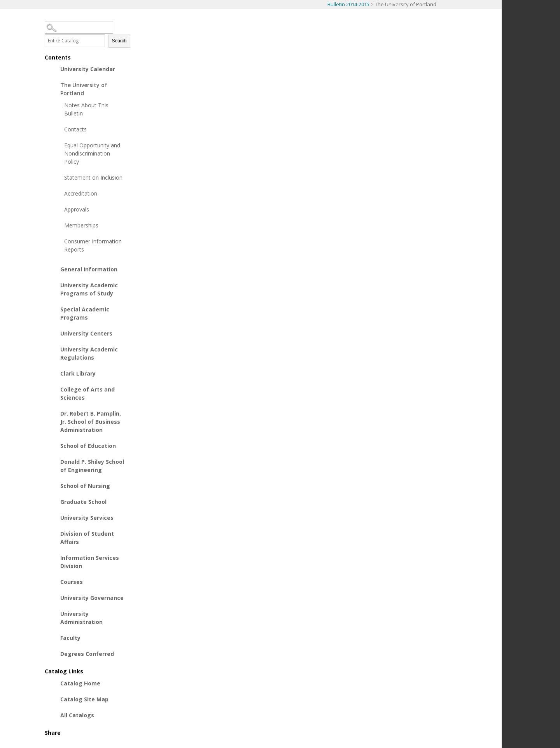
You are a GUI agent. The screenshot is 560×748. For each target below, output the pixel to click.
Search (119, 41)
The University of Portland (84, 89)
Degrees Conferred (87, 654)
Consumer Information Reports (93, 245)
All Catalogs (77, 715)
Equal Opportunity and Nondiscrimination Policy (92, 153)
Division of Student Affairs (87, 538)
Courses (72, 582)
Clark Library (78, 373)
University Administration (81, 618)
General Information (89, 269)
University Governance (92, 598)
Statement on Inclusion (93, 177)
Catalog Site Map (84, 699)
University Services (87, 518)
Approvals (77, 209)
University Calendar (88, 69)
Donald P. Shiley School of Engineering (92, 466)
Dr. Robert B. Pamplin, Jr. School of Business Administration (91, 422)
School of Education (88, 446)
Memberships (81, 225)
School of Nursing (85, 486)
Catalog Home (80, 683)
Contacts (75, 129)
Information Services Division (90, 562)
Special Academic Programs (85, 313)
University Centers (86, 333)
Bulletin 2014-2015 (348, 4)
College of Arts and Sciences (87, 393)
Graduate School (83, 502)
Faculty (70, 638)
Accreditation (81, 193)
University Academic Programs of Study (89, 289)
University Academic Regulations (89, 353)
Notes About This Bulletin (86, 109)
